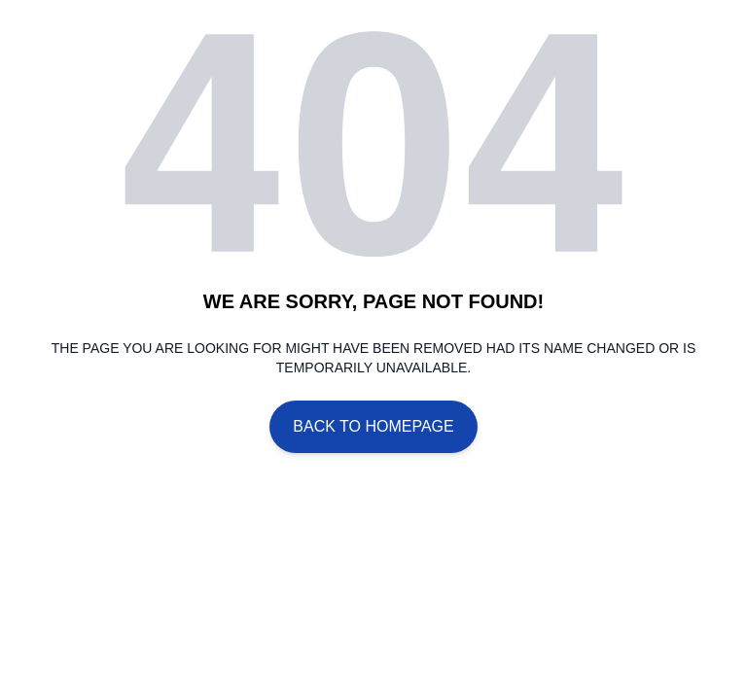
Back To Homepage (373, 426)
